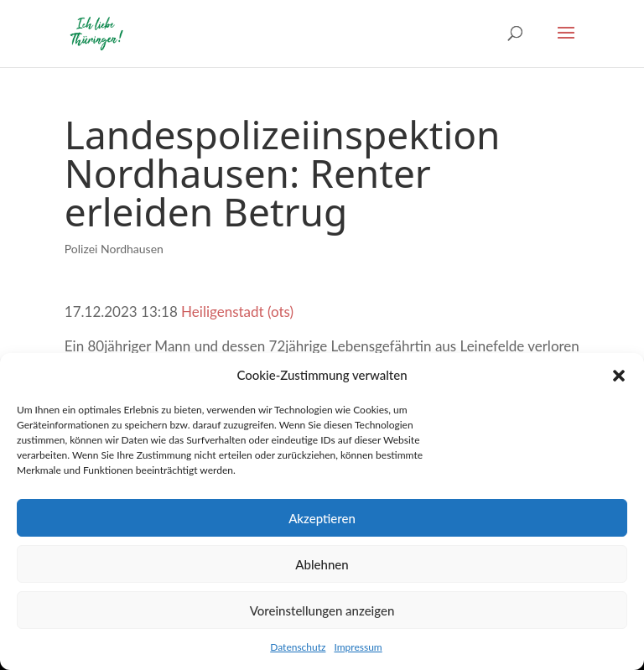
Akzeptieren (322, 518)
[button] (619, 376)
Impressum (358, 647)
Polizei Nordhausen (114, 249)
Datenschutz (298, 647)
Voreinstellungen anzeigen (322, 610)
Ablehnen (322, 564)
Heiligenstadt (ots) (237, 312)
